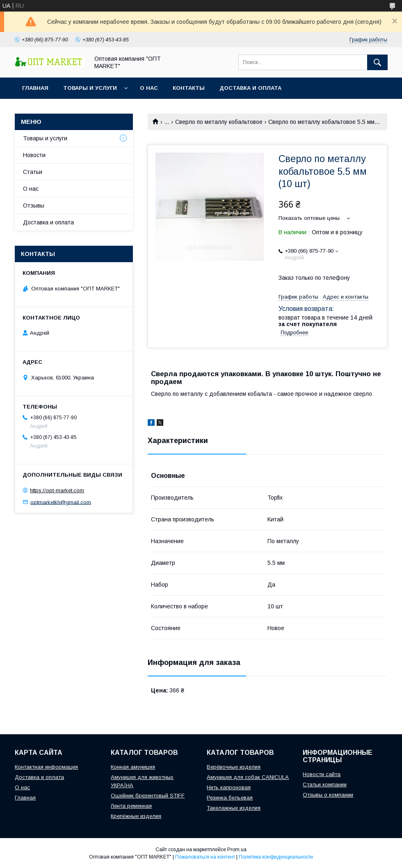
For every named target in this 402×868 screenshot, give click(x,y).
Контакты (189, 88)
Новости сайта (322, 774)
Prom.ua (237, 850)
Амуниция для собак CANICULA (248, 777)
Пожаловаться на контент (205, 857)
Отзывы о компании (328, 795)
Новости (34, 155)
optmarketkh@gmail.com (61, 502)
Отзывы (34, 206)
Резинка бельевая (230, 798)
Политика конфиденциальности (276, 857)
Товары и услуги (90, 88)
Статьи (33, 172)
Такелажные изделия (234, 808)
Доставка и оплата (250, 88)
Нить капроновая (229, 787)
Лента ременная (131, 806)
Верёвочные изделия (234, 767)
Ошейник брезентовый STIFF (148, 796)
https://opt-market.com (57, 490)
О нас (149, 88)
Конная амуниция (133, 767)
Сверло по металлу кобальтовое (219, 122)
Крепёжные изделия (136, 816)
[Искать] (377, 62)
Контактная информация (46, 767)
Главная (35, 88)
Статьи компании (325, 785)
